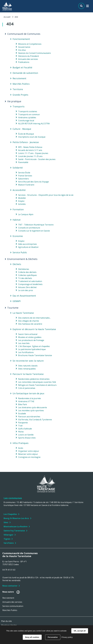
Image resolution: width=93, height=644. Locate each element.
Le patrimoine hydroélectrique (32, 349)
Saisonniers (23, 179)
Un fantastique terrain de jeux (28, 393)
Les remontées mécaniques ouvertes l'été (37, 382)
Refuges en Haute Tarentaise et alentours (37, 385)
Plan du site (6, 621)
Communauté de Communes (24, 34)
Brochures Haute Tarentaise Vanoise (35, 355)
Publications (24, 62)
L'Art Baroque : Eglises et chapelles (34, 346)
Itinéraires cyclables (27, 117)
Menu (87, 6)
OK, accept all (80, 631)
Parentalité (23, 162)
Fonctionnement (21, 39)
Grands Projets (20, 95)
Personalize (53, 637)
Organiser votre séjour (29, 451)
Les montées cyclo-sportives (31, 410)
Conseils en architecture (29, 228)
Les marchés (24, 343)
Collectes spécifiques (27, 275)
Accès (21, 448)
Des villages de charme (29, 321)
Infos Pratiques (21, 443)
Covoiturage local (26, 121)
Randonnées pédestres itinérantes (34, 379)
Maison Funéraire (26, 185)
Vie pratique (14, 101)
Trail (20, 426)
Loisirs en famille (26, 435)
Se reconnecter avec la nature (28, 361)
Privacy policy (67, 637)
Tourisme (13, 308)
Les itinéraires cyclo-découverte (33, 407)
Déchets (17, 264)
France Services (25, 176)
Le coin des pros (26, 290)
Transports (19, 106)
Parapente (23, 423)
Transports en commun (29, 114)
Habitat (17, 220)
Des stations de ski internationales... (34, 318)
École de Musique (26, 134)
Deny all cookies (32, 637)
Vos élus (22, 50)
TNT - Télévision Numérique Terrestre (36, 225)
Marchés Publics (21, 84)
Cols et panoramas (27, 388)
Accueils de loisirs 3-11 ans (30, 150)
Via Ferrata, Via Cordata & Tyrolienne (35, 420)
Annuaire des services (28, 59)
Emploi (21, 201)
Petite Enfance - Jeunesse (26, 142)
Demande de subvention (25, 73)
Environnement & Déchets (22, 259)
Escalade (22, 414)
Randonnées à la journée (29, 398)
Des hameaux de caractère (30, 324)
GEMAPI (17, 301)
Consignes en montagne (29, 457)
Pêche (21, 432)
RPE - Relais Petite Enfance (30, 147)
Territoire (18, 89)
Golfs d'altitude (25, 429)
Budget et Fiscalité (22, 67)
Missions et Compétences (30, 44)
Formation (18, 209)
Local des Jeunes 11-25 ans (30, 156)
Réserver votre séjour (28, 454)
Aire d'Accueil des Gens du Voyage (33, 182)
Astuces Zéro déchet (27, 287)
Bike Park (23, 404)
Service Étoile (24, 173)
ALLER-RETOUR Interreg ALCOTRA (34, 124)
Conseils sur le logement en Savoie (34, 231)
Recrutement (19, 78)
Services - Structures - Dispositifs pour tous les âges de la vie (46, 195)
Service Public (20, 252)
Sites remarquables (27, 369)
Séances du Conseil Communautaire (34, 53)
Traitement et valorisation (30, 281)
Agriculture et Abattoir (28, 247)
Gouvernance (24, 47)
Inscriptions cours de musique (32, 137)
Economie (18, 236)
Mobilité (22, 198)
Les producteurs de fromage (31, 340)
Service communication (13, 606)
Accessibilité (19, 190)
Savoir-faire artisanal (28, 334)
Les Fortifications (26, 352)
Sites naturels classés (28, 366)
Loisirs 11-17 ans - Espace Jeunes (33, 153)
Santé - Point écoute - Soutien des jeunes (37, 159)
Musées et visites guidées (30, 337)
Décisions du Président (29, 56)
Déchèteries (24, 269)
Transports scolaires (28, 111)
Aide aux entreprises (27, 244)
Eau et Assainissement (24, 296)
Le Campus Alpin (26, 214)
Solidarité (18, 168)
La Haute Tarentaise (23, 313)
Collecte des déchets (27, 272)
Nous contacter (10, 586)
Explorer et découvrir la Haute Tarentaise (34, 329)
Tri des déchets (25, 278)
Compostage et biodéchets (30, 284)
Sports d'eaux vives (27, 438)
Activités (22, 204)
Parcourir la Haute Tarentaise (28, 374)
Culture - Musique (22, 129)
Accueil (7, 17)
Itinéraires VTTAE (26, 401)
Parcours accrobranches (29, 417)
